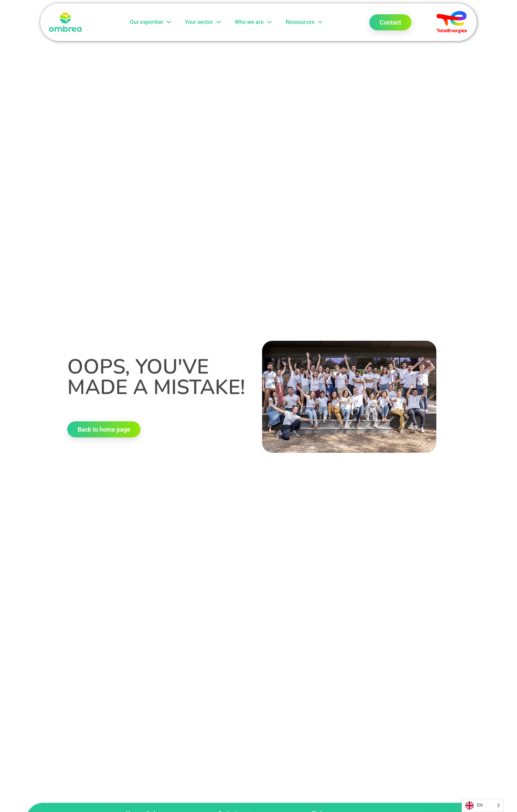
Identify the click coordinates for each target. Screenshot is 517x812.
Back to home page (104, 429)
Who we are (253, 22)
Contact (390, 22)
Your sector (203, 22)
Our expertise (151, 22)
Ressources (304, 22)
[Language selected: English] (482, 805)
